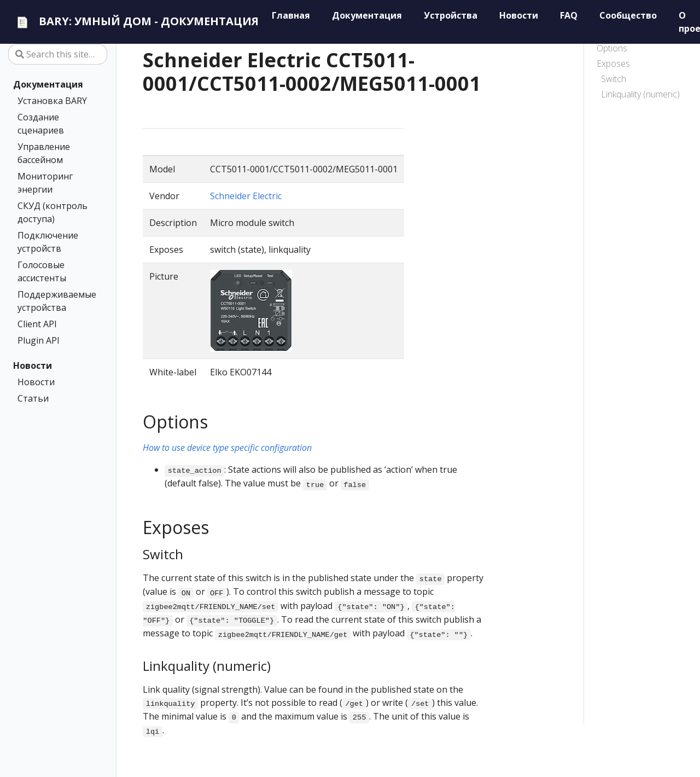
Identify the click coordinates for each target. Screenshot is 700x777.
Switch (614, 79)
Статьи (33, 398)
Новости (33, 366)
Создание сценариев (41, 124)
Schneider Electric (246, 196)
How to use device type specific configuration (227, 448)
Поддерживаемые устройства (56, 301)
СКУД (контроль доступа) (52, 212)
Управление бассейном (44, 153)
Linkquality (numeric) (640, 94)
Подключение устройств (48, 242)
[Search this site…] (58, 54)
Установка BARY (52, 101)
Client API (37, 324)
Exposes (613, 63)
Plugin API (39, 340)
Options (612, 48)
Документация (48, 84)
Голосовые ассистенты (42, 271)
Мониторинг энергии (45, 183)
